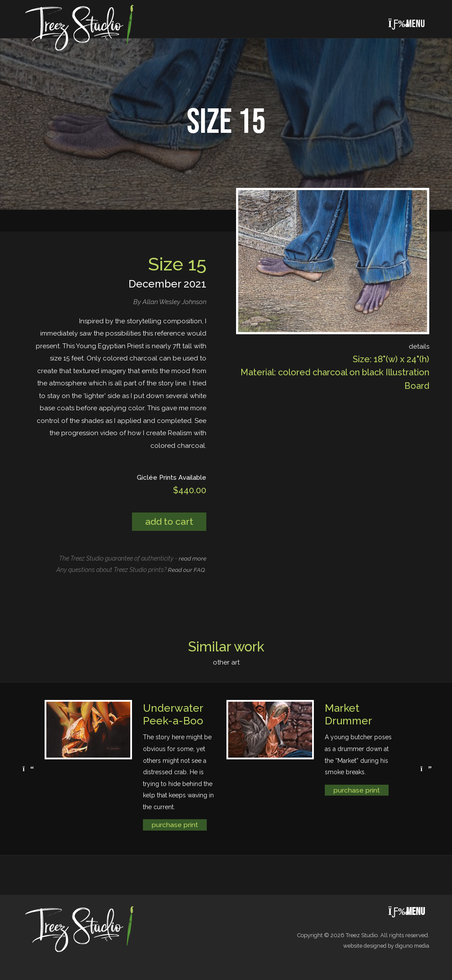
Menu (406, 24)
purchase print (175, 825)
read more (193, 558)
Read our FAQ (186, 570)
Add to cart (168, 522)
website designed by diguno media (384, 946)
